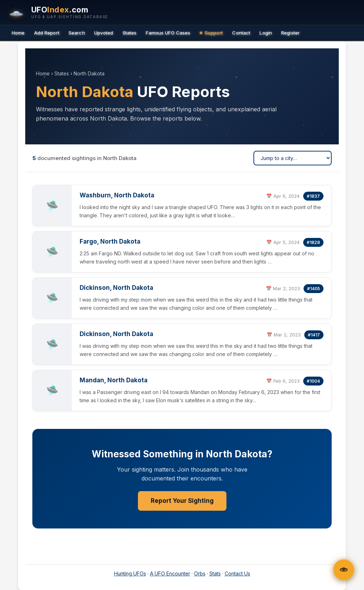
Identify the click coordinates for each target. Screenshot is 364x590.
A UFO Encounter (170, 573)
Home (18, 33)
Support (212, 33)
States (130, 33)
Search (77, 33)
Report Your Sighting (182, 501)
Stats (215, 573)
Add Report (47, 33)
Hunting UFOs (130, 573)
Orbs (200, 573)
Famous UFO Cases (168, 33)
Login (266, 33)
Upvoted (104, 33)
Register (290, 33)
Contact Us (237, 573)
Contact (241, 33)
